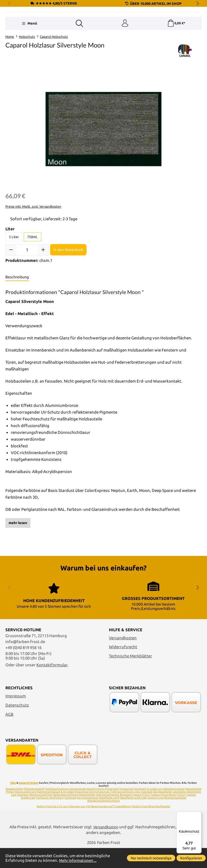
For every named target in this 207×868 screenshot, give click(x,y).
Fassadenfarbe (14, 809)
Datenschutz (17, 725)
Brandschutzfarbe (175, 818)
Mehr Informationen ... (80, 860)
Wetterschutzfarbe (41, 815)
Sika (13, 803)
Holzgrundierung (25, 812)
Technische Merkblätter (130, 676)
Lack (14, 815)
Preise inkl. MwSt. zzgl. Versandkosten (33, 240)
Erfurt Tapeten (152, 815)
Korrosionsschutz (88, 818)
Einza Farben (169, 815)
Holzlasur (23, 815)
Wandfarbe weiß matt (133, 818)
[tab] (17, 311)
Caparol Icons (156, 818)
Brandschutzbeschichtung (103, 821)
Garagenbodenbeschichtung (87, 809)
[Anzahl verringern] (11, 283)
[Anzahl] (27, 283)
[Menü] (29, 56)
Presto (10, 812)
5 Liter (14, 270)
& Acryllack (68, 812)
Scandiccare (28, 818)
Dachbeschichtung (57, 809)
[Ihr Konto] (125, 56)
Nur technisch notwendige (151, 858)
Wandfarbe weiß (109, 818)
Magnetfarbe (193, 809)
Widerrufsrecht (123, 667)
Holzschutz (82, 812)
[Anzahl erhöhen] (43, 283)
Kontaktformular (52, 685)
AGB (9, 734)
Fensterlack (127, 809)
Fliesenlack (112, 809)
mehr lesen (18, 556)
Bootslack (126, 815)
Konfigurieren (191, 858)
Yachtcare (70, 818)
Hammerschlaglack (48, 812)
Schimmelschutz (99, 812)
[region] (103, 162)
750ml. (32, 270)
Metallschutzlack (174, 809)
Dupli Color (134, 812)
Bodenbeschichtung (66, 815)
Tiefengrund (118, 812)
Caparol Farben (29, 803)
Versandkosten (123, 658)
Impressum (16, 716)
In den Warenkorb (68, 283)
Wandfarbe (165, 812)
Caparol (137, 815)
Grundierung (155, 809)
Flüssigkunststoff (34, 809)
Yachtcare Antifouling (50, 818)
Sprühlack (140, 809)
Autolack (147, 812)
